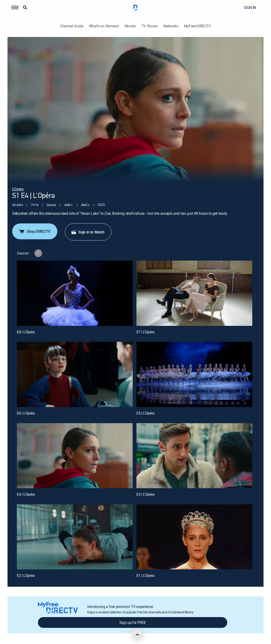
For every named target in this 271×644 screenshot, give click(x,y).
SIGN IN (250, 7)
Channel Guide (72, 26)
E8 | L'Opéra (26, 332)
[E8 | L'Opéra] (75, 293)
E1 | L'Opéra (145, 575)
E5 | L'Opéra (145, 413)
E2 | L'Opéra (26, 575)
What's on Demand (104, 26)
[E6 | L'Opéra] (75, 374)
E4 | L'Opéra (26, 494)
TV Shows (150, 26)
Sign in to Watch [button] (88, 232)
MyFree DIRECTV (198, 26)
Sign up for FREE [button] (133, 622)
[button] (15, 7)
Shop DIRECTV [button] (34, 231)
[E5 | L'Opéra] (194, 374)
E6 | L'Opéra (26, 413)
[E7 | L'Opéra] (194, 293)
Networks (171, 26)
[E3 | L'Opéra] (194, 456)
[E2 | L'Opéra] (75, 537)
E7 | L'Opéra (145, 332)
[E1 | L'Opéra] (194, 537)
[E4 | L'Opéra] (75, 456)
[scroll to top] (137, 635)
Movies (130, 26)
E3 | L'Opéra (145, 494)
